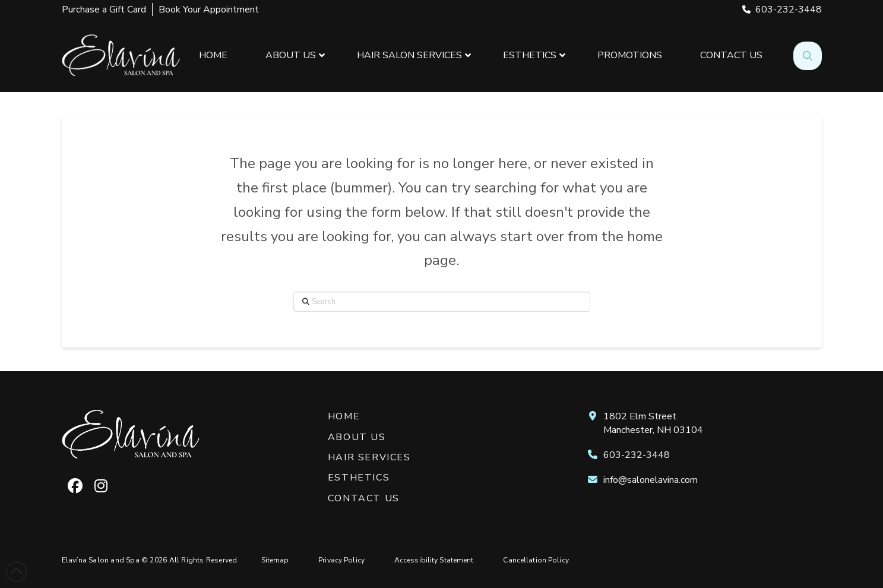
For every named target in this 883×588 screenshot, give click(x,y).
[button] (808, 56)
